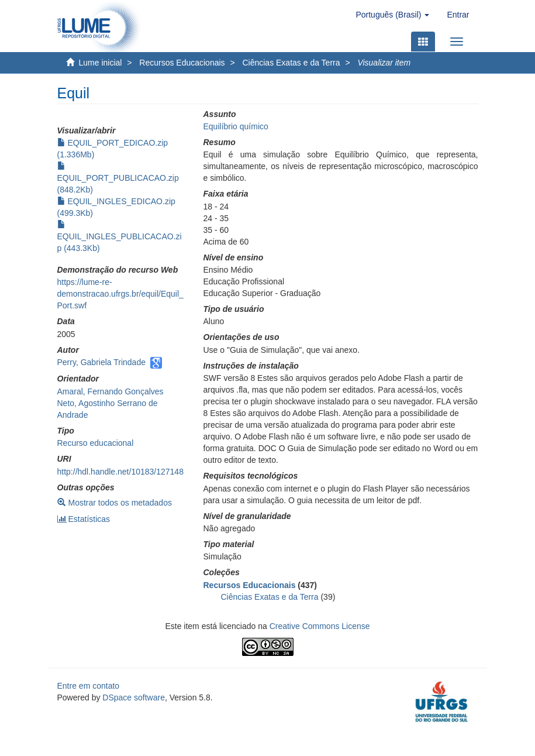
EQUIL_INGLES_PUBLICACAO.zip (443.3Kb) (120, 236)
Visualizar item (384, 63)
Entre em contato (89, 686)
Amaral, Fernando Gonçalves (111, 391)
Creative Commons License (320, 626)
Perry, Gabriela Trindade (101, 362)
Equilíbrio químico (236, 126)
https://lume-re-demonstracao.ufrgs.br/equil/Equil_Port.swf (120, 294)
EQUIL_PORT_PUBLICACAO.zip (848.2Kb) (118, 178)
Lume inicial (101, 63)
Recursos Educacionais (182, 63)
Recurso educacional (96, 443)
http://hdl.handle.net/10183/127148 (120, 472)
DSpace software (134, 697)
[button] (392, 15)
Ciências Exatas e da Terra (291, 63)
